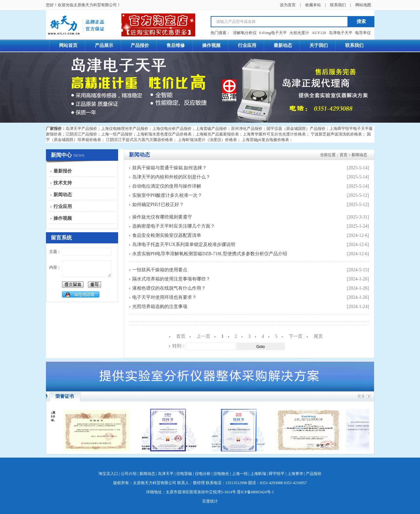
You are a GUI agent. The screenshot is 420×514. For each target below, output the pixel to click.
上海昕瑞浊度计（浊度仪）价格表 (207, 140)
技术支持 (63, 183)
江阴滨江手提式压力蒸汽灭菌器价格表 (139, 140)
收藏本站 (313, 5)
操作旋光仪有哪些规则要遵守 (162, 217)
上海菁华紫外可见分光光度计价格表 (274, 134)
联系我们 (338, 5)
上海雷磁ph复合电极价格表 (265, 140)
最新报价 (63, 171)
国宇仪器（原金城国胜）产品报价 (296, 129)
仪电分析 (203, 474)
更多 (361, 396)
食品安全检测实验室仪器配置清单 (167, 235)
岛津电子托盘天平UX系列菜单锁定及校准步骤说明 (184, 245)
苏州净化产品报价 (247, 129)
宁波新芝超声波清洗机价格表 (336, 134)
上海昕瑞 (258, 474)
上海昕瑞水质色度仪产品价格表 (164, 134)
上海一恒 (240, 474)
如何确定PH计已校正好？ (158, 205)
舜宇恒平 (277, 474)
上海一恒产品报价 (117, 134)
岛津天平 (166, 474)
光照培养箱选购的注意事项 (160, 307)
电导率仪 (363, 33)
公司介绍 (129, 474)
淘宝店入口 (108, 474)
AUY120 (319, 33)
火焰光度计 (299, 33)
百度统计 (210, 501)
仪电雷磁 (184, 474)
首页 (344, 155)
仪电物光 (221, 474)
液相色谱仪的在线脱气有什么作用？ (169, 288)
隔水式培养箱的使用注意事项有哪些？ (171, 279)
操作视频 (63, 218)
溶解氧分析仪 (245, 33)
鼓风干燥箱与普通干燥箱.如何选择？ (170, 168)
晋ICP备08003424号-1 (255, 492)
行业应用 (63, 206)
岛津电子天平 (341, 33)
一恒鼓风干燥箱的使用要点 (160, 270)
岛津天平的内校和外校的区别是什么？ (171, 177)
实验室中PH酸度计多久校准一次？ (167, 195)
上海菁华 (295, 474)
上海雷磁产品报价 (211, 129)
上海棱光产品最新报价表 (217, 134)
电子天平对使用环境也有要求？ (164, 297)
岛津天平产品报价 (81, 129)
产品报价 (314, 474)
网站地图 (363, 5)
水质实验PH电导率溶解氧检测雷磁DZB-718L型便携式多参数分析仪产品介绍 (210, 254)
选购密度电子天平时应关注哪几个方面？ (174, 226)
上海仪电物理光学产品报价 (125, 129)
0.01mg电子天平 (273, 33)
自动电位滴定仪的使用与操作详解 (167, 186)
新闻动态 (63, 195)
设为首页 (288, 5)
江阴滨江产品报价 (81, 134)
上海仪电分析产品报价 (172, 129)
